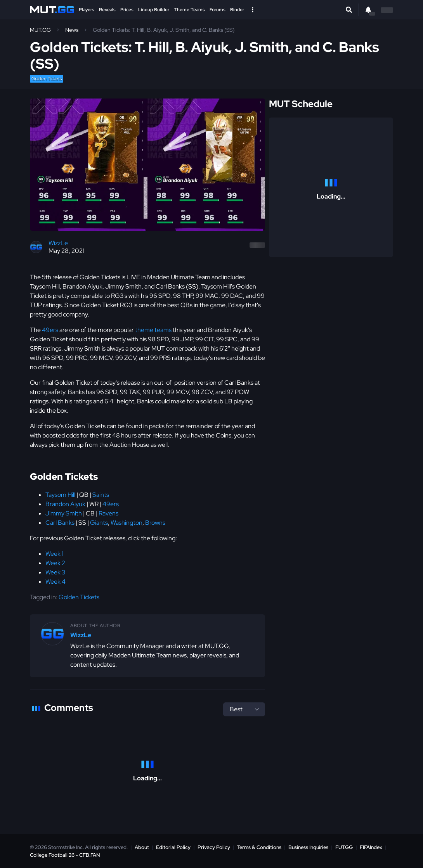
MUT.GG (40, 30)
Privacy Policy (214, 847)
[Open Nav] (253, 10)
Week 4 (55, 582)
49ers (50, 330)
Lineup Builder (154, 10)
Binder (237, 10)
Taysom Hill (60, 495)
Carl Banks (60, 523)
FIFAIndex (371, 847)
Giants (99, 523)
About (142, 847)
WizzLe (58, 243)
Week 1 (55, 554)
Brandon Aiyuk (65, 504)
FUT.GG (344, 847)
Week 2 (55, 563)
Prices (127, 10)
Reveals (107, 10)
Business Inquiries (308, 847)
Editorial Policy (173, 847)
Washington (127, 523)
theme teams (153, 330)
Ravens (108, 513)
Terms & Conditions (259, 847)
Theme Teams (189, 10)
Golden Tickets (47, 79)
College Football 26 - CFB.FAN (65, 855)
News (72, 30)
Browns (155, 523)
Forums (218, 10)
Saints (101, 495)
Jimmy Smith (64, 513)
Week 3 (55, 572)
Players (87, 10)
